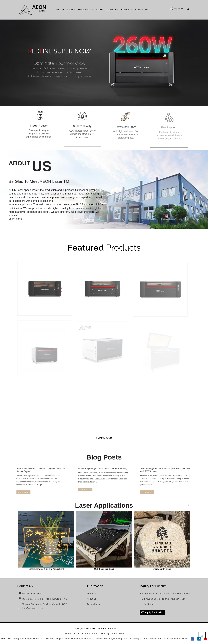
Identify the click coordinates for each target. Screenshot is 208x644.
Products (69, 10)
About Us (112, 10)
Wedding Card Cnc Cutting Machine (131, 639)
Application (85, 10)
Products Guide (73, 633)
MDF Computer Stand (104, 541)
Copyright (78, 628)
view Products (104, 438)
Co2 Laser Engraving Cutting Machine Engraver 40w (65, 639)
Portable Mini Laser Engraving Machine (168, 639)
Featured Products (91, 633)
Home (57, 10)
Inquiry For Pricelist (154, 612)
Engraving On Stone (162, 541)
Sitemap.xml (118, 633)
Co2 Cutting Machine (102, 639)
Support (127, 10)
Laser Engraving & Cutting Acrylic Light (46, 541)
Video (100, 10)
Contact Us (142, 10)
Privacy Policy (94, 604)
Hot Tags (106, 633)
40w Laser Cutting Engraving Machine (20, 639)
